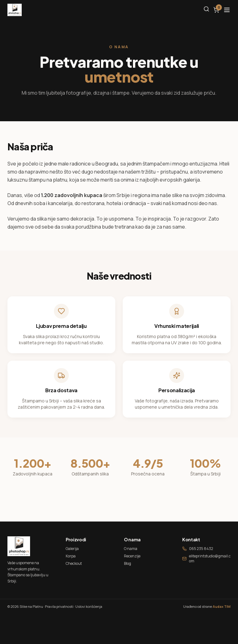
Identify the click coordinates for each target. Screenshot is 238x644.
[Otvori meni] (227, 10)
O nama (131, 549)
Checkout (74, 563)
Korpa (71, 556)
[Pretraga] (206, 9)
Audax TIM (222, 606)
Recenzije (132, 556)
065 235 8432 (198, 549)
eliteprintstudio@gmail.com (206, 559)
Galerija (72, 549)
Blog (128, 563)
